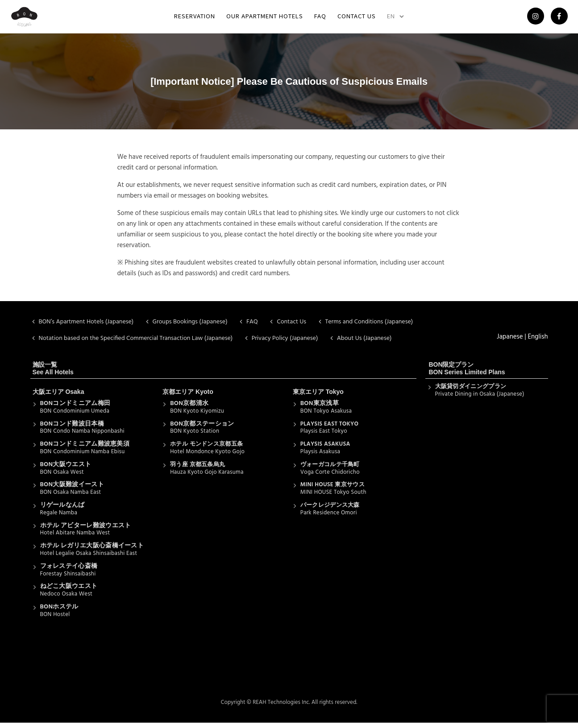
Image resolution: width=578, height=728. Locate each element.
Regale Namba (59, 518)
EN (391, 19)
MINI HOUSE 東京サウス (333, 490)
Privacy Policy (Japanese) (285, 344)
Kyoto (204, 397)
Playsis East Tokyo (324, 436)
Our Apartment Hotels (265, 19)
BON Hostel (55, 620)
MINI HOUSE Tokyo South (333, 498)
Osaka (75, 397)
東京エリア (308, 397)
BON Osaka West (62, 477)
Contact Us (357, 19)
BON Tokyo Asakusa (326, 416)
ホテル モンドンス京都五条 (206, 449)
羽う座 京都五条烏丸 (198, 470)
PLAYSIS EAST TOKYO (329, 429)
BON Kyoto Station (195, 436)
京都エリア (178, 397)
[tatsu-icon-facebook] (556, 19)
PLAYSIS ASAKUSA (325, 449)
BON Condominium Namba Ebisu (83, 457)
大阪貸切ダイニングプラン (471, 392)
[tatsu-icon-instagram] (532, 19)
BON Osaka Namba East (71, 498)
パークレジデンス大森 (330, 511)
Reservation (195, 19)
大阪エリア (48, 397)
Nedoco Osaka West (67, 599)
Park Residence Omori (329, 518)
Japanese (510, 342)
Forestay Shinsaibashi (68, 579)
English (538, 342)
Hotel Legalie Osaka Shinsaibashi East (89, 559)
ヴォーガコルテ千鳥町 (330, 470)
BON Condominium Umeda (75, 416)
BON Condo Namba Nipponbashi (82, 436)
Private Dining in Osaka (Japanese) (480, 399)
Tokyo (335, 397)
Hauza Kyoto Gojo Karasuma (207, 477)
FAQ (320, 19)
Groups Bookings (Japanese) (190, 327)
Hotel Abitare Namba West (75, 538)
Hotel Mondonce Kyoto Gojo (207, 457)
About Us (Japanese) (364, 344)
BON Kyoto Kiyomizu (197, 416)
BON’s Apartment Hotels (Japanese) (86, 327)
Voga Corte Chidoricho (330, 477)
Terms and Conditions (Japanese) (369, 327)
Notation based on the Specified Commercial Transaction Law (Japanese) (136, 344)
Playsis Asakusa (320, 457)
